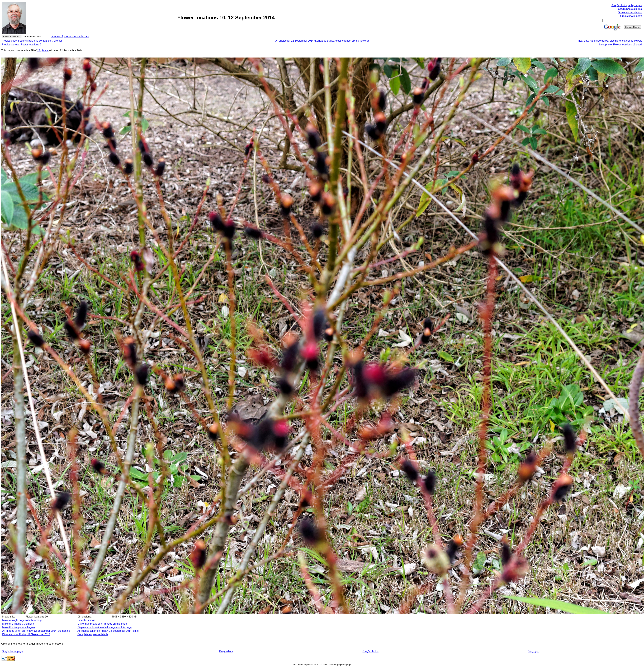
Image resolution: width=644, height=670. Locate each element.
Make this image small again (19, 627)
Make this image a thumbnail (19, 624)
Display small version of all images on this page (104, 627)
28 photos (43, 51)
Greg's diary (226, 651)
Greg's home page (12, 651)
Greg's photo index (631, 16)
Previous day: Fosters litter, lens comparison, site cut (32, 41)
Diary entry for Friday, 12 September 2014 (26, 634)
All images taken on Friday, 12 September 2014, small (108, 631)
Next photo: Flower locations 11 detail (621, 45)
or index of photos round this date (70, 36)
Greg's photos (371, 651)
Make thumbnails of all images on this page (102, 624)
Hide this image (86, 620)
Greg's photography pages (627, 5)
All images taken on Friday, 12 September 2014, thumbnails (36, 631)
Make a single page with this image (22, 620)
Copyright (533, 651)
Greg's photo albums (630, 9)
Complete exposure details (93, 634)
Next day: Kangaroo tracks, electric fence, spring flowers (610, 41)
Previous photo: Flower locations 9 (21, 45)
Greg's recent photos (630, 12)
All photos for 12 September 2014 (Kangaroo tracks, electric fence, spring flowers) (322, 41)
